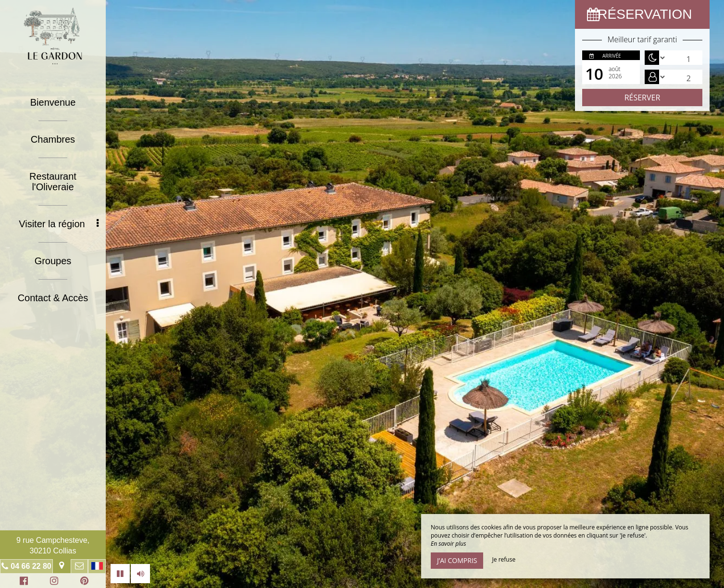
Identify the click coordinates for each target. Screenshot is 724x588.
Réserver (643, 98)
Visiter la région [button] (59, 224)
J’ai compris (457, 560)
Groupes (53, 261)
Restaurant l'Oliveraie (53, 182)
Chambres (53, 139)
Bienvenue (53, 102)
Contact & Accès (53, 298)
